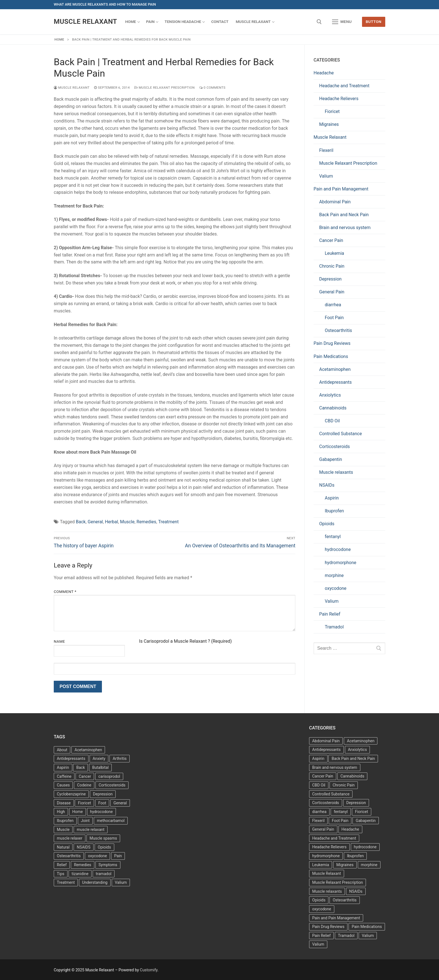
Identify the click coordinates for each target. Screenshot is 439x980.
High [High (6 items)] (61, 812)
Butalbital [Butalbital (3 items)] (100, 767)
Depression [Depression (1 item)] (356, 803)
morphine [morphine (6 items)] (369, 865)
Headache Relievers (339, 99)
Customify (149, 970)
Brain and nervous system (345, 228)
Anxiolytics (330, 395)
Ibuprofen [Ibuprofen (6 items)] (65, 821)
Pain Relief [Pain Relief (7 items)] (321, 936)
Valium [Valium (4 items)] (121, 882)
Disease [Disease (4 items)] (64, 803)
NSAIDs (327, 485)
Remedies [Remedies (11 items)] (83, 865)
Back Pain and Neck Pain (344, 215)
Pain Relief (330, 614)
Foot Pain (334, 318)
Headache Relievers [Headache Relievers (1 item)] (329, 847)
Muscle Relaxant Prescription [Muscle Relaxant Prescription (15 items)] (338, 882)
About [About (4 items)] (62, 750)
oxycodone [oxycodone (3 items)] (97, 856)
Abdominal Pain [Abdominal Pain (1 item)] (326, 741)
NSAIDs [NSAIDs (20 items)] (356, 891)
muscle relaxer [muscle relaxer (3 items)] (70, 838)
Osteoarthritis (338, 330)
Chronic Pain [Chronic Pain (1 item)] (344, 785)
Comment (65, 592)
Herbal (112, 522)
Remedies (147, 522)
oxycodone (336, 588)
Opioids (327, 524)
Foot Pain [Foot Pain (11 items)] (340, 821)
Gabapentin (331, 459)
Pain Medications (331, 356)
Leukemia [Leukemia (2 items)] (321, 865)
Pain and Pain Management (341, 189)
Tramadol (334, 627)
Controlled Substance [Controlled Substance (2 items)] (331, 794)
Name (59, 641)
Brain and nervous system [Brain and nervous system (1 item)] (335, 767)
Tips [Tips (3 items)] (61, 874)
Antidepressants (335, 382)
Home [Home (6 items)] (78, 812)
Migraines (329, 124)
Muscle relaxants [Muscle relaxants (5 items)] (327, 891)
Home (59, 39)
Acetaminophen (335, 369)
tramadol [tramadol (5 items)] (104, 874)
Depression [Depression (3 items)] (103, 794)
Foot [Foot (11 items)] (102, 803)
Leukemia (334, 253)
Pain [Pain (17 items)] (118, 856)
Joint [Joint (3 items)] (85, 821)
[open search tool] (319, 22)
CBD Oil (332, 421)
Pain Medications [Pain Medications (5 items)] (367, 927)
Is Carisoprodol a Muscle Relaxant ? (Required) (185, 641)
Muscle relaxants (336, 472)
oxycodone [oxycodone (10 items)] (322, 909)
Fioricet (332, 111)
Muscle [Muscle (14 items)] (63, 830)
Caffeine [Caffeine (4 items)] (64, 776)
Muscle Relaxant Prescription (165, 88)
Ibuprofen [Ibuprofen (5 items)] (355, 856)
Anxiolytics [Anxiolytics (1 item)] (358, 750)
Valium (326, 176)
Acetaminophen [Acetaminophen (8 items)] (88, 750)
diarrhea (333, 305)
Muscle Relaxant (85, 22)
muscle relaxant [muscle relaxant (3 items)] (91, 830)
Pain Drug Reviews (332, 343)
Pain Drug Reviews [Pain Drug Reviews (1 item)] (328, 927)
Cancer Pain (331, 240)
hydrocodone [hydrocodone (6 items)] (365, 847)
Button (373, 22)
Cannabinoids (333, 408)
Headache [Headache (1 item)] (350, 829)
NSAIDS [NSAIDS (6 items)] (84, 847)
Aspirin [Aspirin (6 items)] (63, 767)
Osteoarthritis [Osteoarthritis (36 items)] (69, 856)
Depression (330, 279)
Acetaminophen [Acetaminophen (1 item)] (361, 741)
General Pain (332, 292)
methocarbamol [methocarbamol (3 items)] (111, 821)
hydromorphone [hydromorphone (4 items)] (326, 856)
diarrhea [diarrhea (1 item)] (319, 812)
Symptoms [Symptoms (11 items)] (108, 865)
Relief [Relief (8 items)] (62, 865)
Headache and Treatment (344, 86)
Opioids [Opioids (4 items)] (104, 847)
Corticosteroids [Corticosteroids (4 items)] (326, 803)
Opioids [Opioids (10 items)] (319, 900)
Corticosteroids (335, 447)
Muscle (127, 522)
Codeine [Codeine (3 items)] (84, 785)
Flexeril (326, 150)
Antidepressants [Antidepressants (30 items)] (326, 750)
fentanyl (333, 537)
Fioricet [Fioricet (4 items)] (84, 803)
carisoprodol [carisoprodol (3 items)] (109, 776)
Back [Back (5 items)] (80, 767)
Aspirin (332, 498)
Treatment (168, 522)
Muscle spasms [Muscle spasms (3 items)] (103, 838)
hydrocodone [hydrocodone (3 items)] (101, 812)
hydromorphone (341, 563)
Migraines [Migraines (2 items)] (345, 865)
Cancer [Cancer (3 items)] (85, 776)
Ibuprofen (334, 511)
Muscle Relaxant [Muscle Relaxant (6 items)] (327, 873)
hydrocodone (338, 549)
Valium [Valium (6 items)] (368, 936)
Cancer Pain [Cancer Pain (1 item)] (323, 776)
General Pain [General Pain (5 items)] (323, 829)
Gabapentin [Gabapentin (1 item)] (366, 821)
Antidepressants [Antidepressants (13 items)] (71, 758)
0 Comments (213, 88)
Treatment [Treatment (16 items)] (66, 882)
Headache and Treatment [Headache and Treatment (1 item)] (334, 838)
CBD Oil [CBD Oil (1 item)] (319, 785)
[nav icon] (342, 22)
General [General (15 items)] (120, 803)
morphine (334, 575)
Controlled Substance (340, 434)
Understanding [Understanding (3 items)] (95, 882)
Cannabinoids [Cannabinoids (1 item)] (352, 776)
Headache (324, 73)
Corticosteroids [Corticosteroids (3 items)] (112, 785)
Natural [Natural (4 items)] (63, 847)
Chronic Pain (332, 266)
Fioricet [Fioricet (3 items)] (362, 812)
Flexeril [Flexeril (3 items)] (318, 821)
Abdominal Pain (335, 202)
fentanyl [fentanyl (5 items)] (341, 812)
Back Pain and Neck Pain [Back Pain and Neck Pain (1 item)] (353, 758)
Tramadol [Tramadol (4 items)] (346, 936)
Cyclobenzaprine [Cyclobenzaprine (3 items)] (71, 794)
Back (81, 522)
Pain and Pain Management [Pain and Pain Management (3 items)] (336, 918)
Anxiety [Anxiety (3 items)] (99, 758)
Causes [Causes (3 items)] (63, 785)
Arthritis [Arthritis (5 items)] (120, 758)
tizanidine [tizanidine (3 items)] (80, 874)
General (95, 522)
